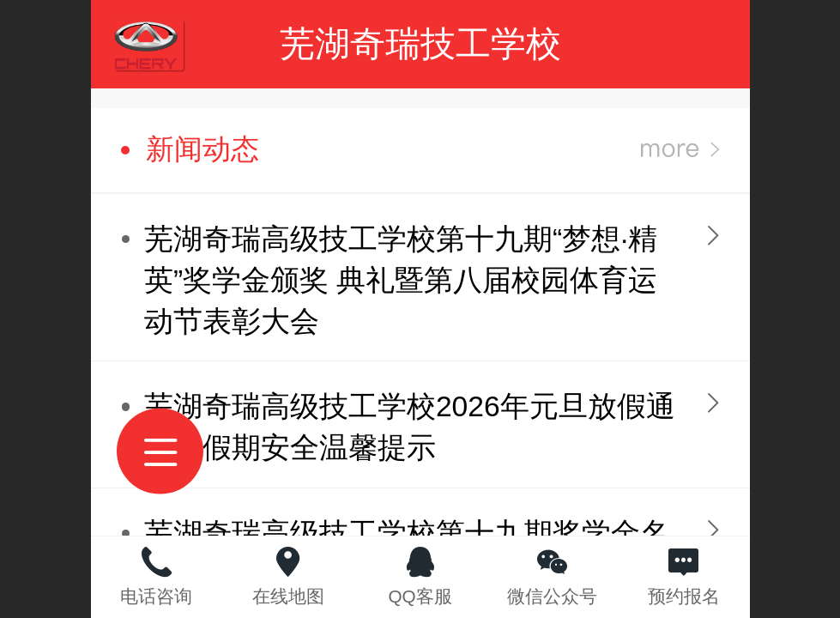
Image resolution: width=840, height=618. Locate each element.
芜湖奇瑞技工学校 (420, 44)
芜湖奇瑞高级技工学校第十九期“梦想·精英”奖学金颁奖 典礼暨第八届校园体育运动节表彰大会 (401, 280)
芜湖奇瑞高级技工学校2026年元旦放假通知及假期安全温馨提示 (410, 427)
